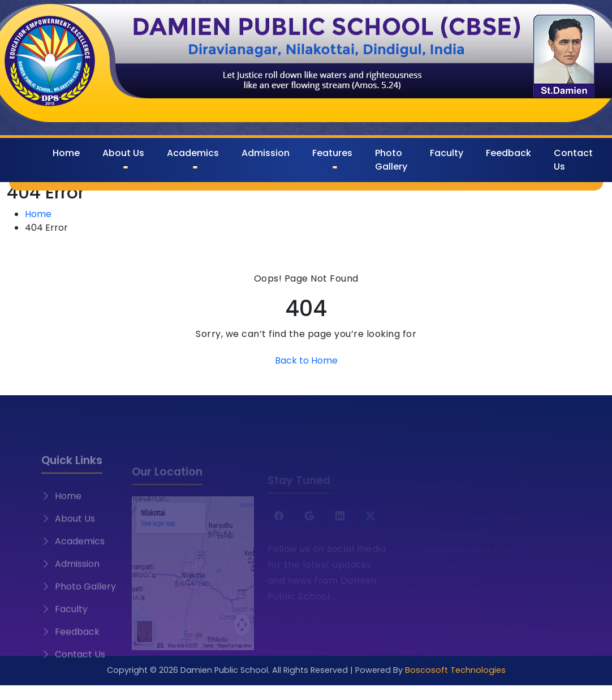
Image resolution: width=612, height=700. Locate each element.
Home (66, 153)
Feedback (508, 153)
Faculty (447, 153)
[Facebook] (279, 522)
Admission (266, 153)
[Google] (309, 522)
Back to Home (306, 360)
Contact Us (573, 160)
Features (332, 153)
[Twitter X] (370, 522)
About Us (123, 153)
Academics (193, 153)
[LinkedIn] (340, 522)
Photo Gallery (391, 160)
